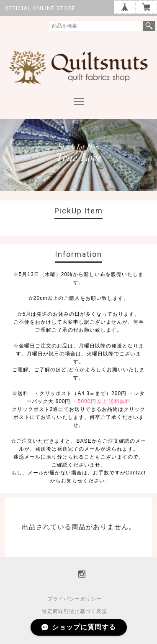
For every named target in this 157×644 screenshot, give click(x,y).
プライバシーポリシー (75, 599)
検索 (149, 26)
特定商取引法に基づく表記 (75, 611)
